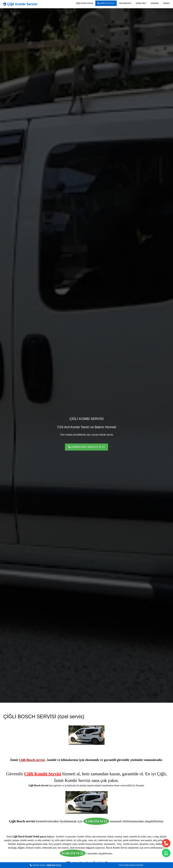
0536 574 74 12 (106, 3)
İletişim (166, 3)
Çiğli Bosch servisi (32, 760)
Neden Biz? (141, 3)
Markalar (155, 3)
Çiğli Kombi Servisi (20, 4)
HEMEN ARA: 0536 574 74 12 (86, 447)
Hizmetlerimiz (125, 3)
